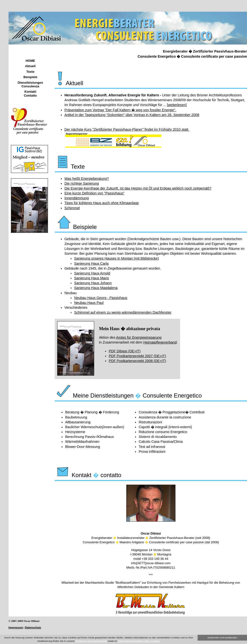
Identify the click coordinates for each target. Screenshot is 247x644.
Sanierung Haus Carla (91, 263)
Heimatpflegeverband (160, 342)
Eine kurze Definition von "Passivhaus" (95, 193)
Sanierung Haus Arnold (92, 273)
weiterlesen (177, 105)
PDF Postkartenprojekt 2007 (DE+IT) (137, 356)
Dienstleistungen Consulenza (30, 84)
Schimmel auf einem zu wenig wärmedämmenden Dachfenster (123, 312)
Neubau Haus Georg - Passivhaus (101, 298)
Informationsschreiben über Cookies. (139, 641)
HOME (30, 61)
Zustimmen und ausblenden (222, 638)
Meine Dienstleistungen (95, 395)
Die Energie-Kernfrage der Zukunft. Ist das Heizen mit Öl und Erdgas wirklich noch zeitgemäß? (138, 188)
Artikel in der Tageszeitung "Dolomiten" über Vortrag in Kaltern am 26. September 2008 (132, 115)
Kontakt (74, 475)
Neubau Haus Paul (89, 303)
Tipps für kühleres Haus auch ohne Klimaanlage (102, 203)
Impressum (16, 627)
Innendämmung (77, 198)
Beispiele (30, 77)
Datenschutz (33, 627)
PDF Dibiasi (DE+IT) (125, 351)
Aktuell (30, 66)
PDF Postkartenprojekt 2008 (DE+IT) (137, 361)
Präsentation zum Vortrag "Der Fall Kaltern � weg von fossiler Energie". (120, 110)
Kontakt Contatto (30, 93)
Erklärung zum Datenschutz (91, 641)
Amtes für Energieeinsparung (139, 337)
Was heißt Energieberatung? (87, 179)
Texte (30, 72)
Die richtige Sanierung (82, 183)
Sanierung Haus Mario (92, 278)
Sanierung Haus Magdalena (96, 288)
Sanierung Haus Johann (93, 283)
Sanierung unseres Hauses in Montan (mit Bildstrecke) (117, 258)
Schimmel (72, 208)
